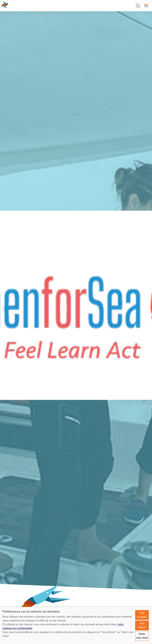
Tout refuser (142, 625)
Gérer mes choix (142, 636)
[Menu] (138, 6)
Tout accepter (142, 615)
